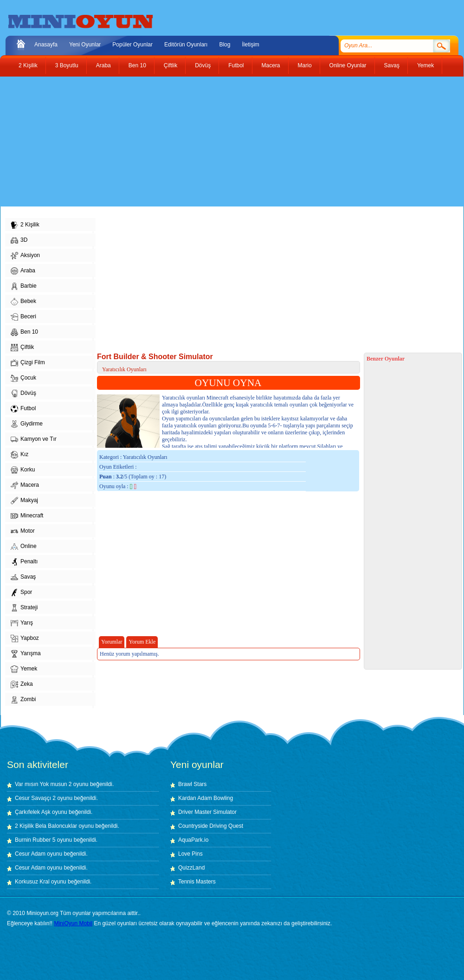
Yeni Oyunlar (85, 45)
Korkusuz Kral (32, 882)
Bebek (23, 302)
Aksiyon (25, 256)
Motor (23, 531)
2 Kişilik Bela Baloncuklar (46, 826)
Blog (225, 45)
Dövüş (203, 65)
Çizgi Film (28, 363)
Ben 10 (137, 65)
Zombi (23, 700)
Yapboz (25, 638)
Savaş (392, 65)
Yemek (425, 65)
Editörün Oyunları (186, 45)
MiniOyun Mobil (73, 923)
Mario (305, 65)
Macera (271, 65)
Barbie (24, 286)
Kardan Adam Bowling (206, 798)
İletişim (250, 45)
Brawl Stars (192, 784)
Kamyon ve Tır (34, 439)
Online (24, 547)
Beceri (23, 317)
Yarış (22, 623)
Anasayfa (46, 45)
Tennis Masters (197, 882)
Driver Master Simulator (207, 812)
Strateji (24, 608)
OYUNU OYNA (228, 383)
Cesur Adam (30, 854)
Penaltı (24, 562)
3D (19, 240)
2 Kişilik (28, 65)
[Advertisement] (150, 142)
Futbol (236, 65)
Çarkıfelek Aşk (33, 812)
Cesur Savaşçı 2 (35, 798)
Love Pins (190, 854)
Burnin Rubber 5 (35, 840)
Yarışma (26, 654)
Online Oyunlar (348, 65)
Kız (19, 455)
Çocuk (23, 378)
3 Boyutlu (67, 65)
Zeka (22, 684)
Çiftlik (171, 65)
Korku (23, 470)
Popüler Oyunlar (132, 45)
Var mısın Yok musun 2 (43, 784)
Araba (103, 65)
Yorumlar (112, 642)
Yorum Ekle (142, 642)
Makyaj (24, 501)
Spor (21, 593)
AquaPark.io (193, 840)
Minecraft (27, 516)
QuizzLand (191, 868)
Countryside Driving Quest (211, 826)
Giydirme (27, 424)
